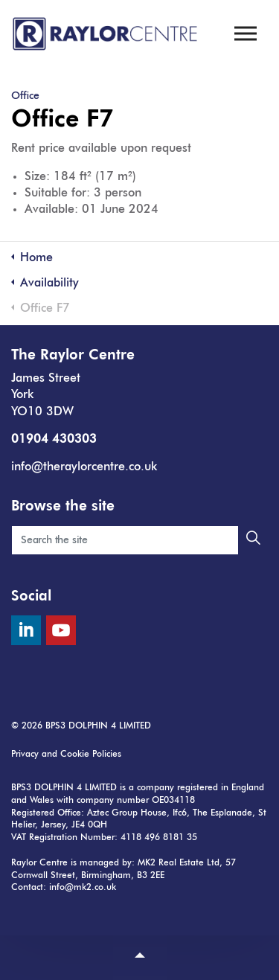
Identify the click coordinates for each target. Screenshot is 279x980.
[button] (253, 540)
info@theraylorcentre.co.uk (84, 467)
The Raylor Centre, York (106, 33)
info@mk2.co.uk (83, 888)
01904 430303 (54, 440)
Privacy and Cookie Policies (66, 755)
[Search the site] (139, 540)
